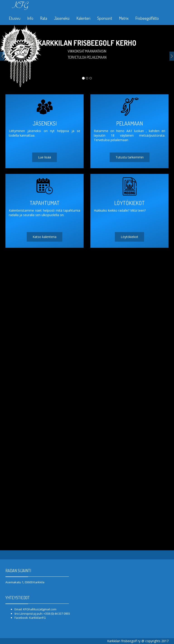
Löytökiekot (129, 237)
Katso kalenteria (45, 237)
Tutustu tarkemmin (130, 157)
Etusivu (15, 18)
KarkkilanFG (37, 618)
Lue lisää (45, 157)
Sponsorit (105, 18)
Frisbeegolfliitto (147, 18)
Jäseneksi (62, 18)
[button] (2, 56)
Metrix (124, 18)
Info (30, 18)
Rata (44, 18)
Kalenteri (83, 18)
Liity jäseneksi (87, 70)
